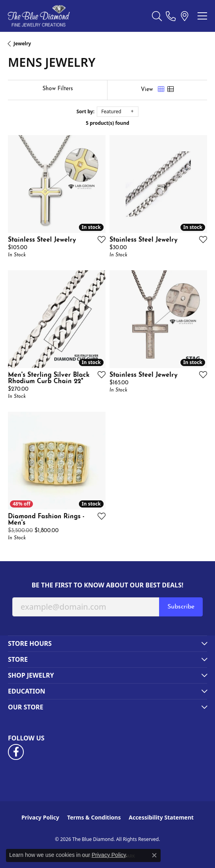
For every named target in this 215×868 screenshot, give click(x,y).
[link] (171, 16)
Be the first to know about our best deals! (108, 585)
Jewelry (22, 44)
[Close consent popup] (154, 855)
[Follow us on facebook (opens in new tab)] (16, 752)
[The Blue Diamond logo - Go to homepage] (39, 16)
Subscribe (181, 607)
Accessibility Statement (161, 817)
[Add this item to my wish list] (99, 239)
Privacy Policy (40, 817)
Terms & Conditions (94, 817)
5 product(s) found (107, 123)
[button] (157, 16)
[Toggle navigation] (202, 16)
